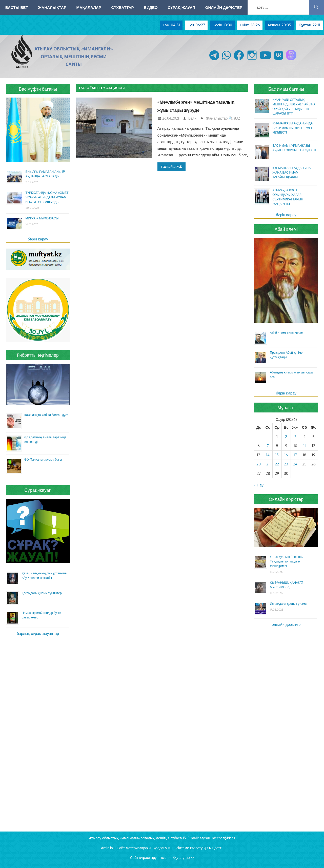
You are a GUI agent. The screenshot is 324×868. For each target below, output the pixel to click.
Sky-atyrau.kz (183, 857)
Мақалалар (89, 7)
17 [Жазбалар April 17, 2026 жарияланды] (295, 455)
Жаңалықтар (52, 7)
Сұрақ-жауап (181, 7)
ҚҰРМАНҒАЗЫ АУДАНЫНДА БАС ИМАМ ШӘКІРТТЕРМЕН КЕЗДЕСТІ (293, 128)
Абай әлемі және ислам (287, 333)
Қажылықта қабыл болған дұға (46, 415)
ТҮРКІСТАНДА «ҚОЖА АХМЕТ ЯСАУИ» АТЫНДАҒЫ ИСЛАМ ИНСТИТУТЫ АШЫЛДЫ (47, 197)
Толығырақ (171, 167)
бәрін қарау (38, 239)
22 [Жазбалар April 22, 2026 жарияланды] (277, 464)
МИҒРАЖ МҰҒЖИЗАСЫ (42, 218)
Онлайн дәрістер (224, 7)
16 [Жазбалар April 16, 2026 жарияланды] (286, 455)
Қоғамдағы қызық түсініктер (42, 593)
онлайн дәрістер (286, 624)
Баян (192, 118)
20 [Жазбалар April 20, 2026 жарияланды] (259, 464)
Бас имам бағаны (286, 89)
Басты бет (17, 7)
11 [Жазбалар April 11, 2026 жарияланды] (305, 446)
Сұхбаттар (122, 7)
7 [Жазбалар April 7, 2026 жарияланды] (268, 446)
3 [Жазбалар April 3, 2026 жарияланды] (295, 437)
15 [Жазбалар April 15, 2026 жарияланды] (277, 455)
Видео (151, 7)
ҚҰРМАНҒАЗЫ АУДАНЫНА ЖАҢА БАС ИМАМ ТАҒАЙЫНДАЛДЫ (291, 172)
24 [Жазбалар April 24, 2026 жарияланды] (295, 464)
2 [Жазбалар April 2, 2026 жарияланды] (286, 437)
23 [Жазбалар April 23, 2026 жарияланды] (286, 464)
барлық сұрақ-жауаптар (38, 634)
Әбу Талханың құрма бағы (43, 459)
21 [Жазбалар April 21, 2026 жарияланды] (268, 464)
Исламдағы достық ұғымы (288, 604)
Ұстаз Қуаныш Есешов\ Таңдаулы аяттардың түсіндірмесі (286, 561)
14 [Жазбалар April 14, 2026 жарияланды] (268, 455)
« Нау (259, 485)
